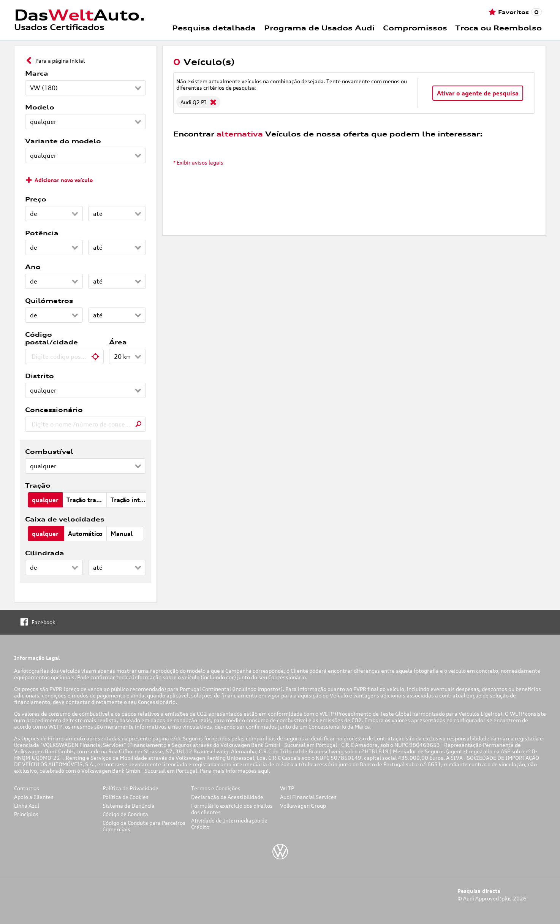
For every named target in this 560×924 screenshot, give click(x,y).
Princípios (26, 814)
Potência (42, 233)
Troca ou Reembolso (498, 28)
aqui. (265, 771)
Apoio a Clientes (34, 797)
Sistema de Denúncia (129, 806)
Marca (37, 73)
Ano (33, 267)
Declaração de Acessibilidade (227, 797)
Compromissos (415, 28)
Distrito (40, 376)
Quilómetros (49, 301)
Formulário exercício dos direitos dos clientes (232, 809)
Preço (36, 199)
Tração (38, 485)
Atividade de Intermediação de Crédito (229, 824)
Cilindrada (45, 553)
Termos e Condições (216, 788)
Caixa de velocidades (65, 519)
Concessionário (54, 410)
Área (118, 342)
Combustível (49, 452)
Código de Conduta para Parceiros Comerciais (144, 826)
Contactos (27, 788)
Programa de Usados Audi (319, 28)
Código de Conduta (125, 814)
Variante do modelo (63, 141)
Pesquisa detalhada (214, 28)
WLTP (287, 788)
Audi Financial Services (308, 797)
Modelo (40, 107)
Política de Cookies (126, 797)
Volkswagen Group (303, 806)
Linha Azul (27, 806)
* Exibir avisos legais (198, 162)
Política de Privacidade (131, 788)
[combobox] (64, 357)
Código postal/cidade (51, 338)
